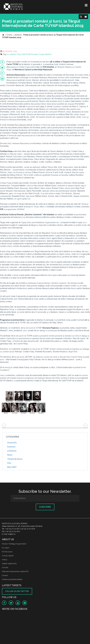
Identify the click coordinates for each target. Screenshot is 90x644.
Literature (12, 451)
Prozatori (35, 54)
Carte (23, 54)
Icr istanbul (12, 54)
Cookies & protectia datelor (12, 579)
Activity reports (8, 556)
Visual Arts (12, 443)
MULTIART (12, 467)
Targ (19, 54)
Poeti (28, 54)
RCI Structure (7, 552)
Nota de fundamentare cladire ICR (15, 571)
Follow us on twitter (17, 591)
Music (10, 455)
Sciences (11, 447)
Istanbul (48, 54)
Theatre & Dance (15, 459)
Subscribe (45, 507)
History (5, 560)
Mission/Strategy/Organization (14, 544)
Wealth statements (9, 564)
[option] (23, 402)
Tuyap (42, 54)
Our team (6, 548)
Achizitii (5, 568)
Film (9, 463)
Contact (5, 575)
